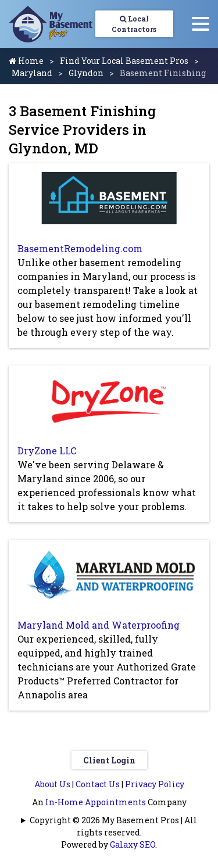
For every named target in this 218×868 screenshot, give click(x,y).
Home (26, 61)
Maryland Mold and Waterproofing (99, 625)
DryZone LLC (47, 451)
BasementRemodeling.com (80, 248)
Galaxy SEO (133, 844)
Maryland (32, 73)
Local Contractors (134, 24)
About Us (52, 784)
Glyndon (86, 73)
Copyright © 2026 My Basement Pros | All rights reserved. (113, 826)
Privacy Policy (155, 784)
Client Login (109, 760)
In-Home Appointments (96, 802)
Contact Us (98, 784)
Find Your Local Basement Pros (124, 61)
